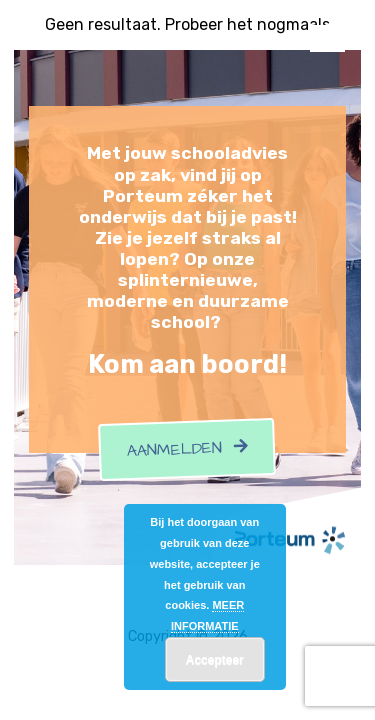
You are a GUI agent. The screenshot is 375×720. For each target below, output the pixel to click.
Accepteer (215, 660)
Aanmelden (188, 450)
